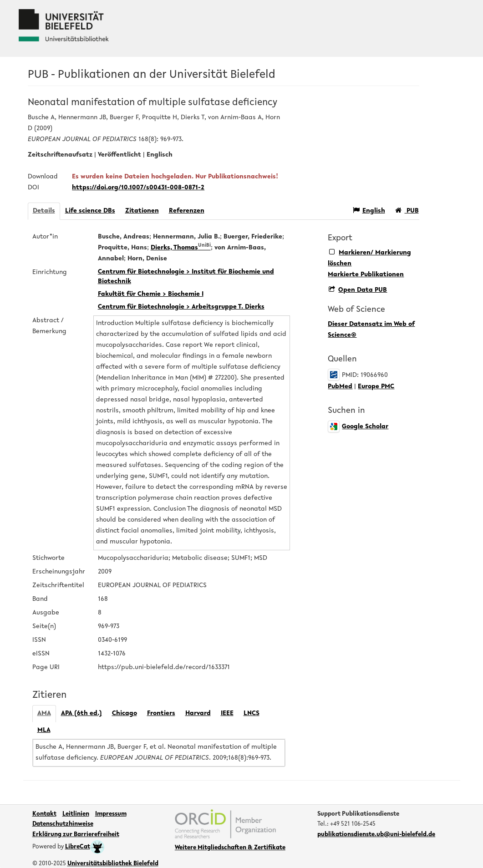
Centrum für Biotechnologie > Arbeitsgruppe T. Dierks (181, 307)
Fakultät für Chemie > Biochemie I (151, 294)
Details (44, 211)
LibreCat (85, 847)
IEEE (227, 713)
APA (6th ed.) (81, 713)
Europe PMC (376, 387)
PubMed (340, 387)
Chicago (125, 713)
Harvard (198, 713)
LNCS (252, 713)
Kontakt (44, 814)
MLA (44, 730)
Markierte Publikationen (366, 275)
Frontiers (161, 713)
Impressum (111, 814)
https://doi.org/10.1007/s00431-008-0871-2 (138, 188)
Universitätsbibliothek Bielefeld (113, 864)
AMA (44, 713)
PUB (407, 211)
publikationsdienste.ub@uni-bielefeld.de (376, 835)
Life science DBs (90, 211)
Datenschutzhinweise (63, 824)
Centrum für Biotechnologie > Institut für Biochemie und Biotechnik (186, 277)
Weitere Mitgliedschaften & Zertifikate (230, 848)
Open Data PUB (358, 290)
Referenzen (187, 211)
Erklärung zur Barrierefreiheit (76, 835)
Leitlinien (76, 814)
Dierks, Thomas (181, 248)
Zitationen (142, 211)
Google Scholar (358, 427)
